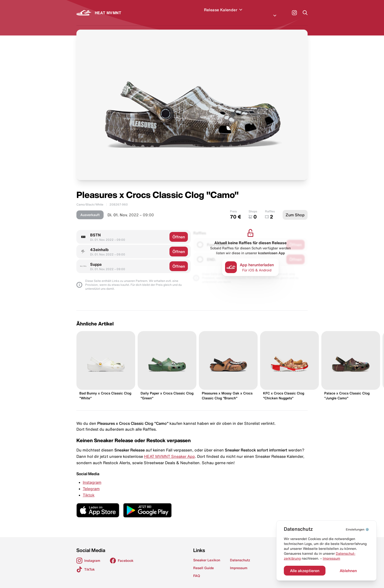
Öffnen (179, 231)
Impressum (331, 558)
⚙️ (357, 529)
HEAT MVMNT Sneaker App (169, 450)
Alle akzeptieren (305, 571)
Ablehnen (348, 571)
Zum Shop (295, 209)
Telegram (91, 483)
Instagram (92, 476)
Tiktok (89, 489)
